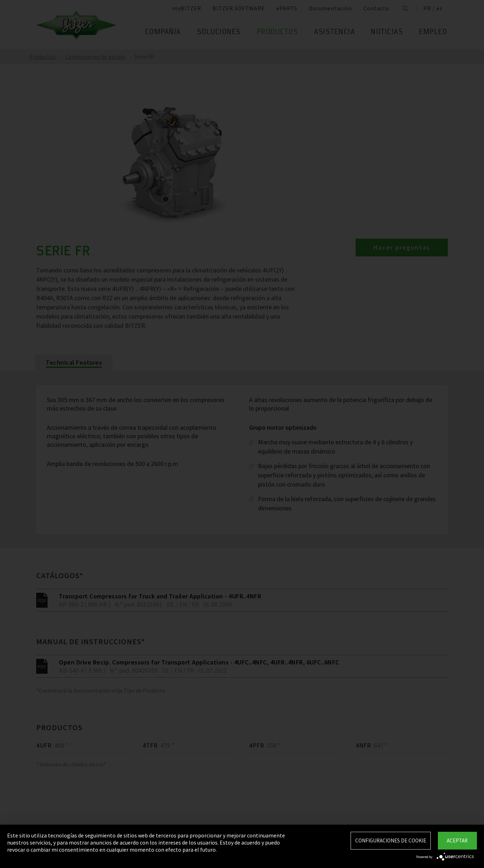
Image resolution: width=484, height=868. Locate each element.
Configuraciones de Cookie (391, 840)
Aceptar (457, 840)
